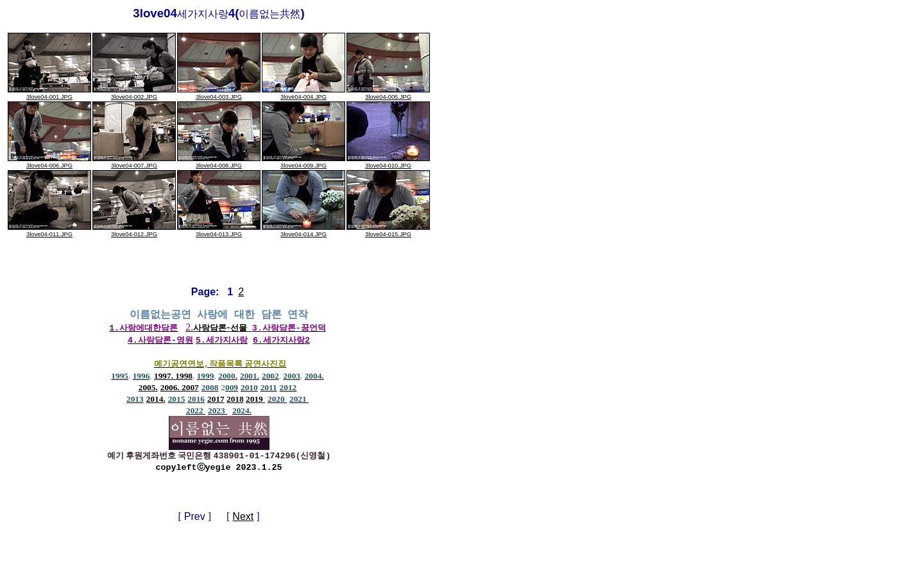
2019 (255, 400)
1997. (165, 377)
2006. (171, 389)
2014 (155, 400)
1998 (184, 377)
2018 (235, 400)
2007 (190, 389)
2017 (216, 400)
